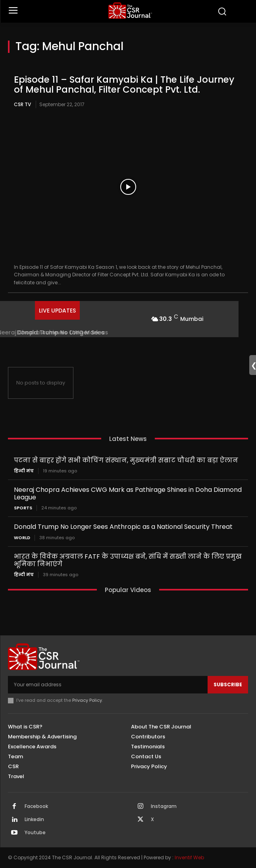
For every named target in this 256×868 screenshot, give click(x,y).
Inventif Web (189, 857)
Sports (23, 508)
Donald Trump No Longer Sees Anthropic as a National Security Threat (123, 527)
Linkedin (34, 819)
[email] (108, 685)
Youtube (35, 833)
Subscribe (228, 684)
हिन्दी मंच (24, 471)
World (22, 538)
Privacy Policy (87, 700)
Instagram (164, 806)
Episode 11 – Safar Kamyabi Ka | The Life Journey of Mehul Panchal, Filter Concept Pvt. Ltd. (124, 84)
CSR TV (22, 104)
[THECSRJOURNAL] (130, 11)
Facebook (36, 806)
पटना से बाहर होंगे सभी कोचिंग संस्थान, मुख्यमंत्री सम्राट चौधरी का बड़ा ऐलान (126, 460)
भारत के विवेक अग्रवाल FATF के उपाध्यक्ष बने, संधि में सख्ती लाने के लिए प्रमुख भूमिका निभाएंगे (128, 560)
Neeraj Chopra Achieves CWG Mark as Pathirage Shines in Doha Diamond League (128, 493)
